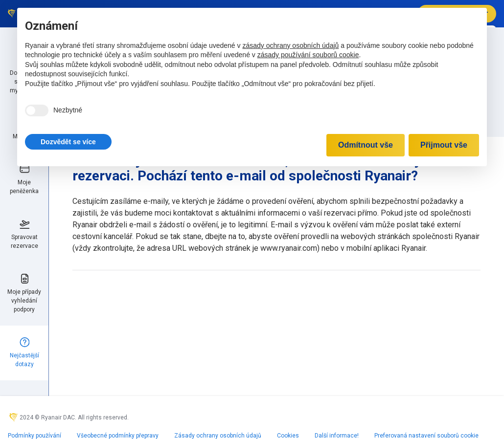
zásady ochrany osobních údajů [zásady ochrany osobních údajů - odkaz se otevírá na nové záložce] (290, 45)
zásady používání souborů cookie (308, 55)
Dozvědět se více (68, 142)
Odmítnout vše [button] (366, 145)
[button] (68, 142)
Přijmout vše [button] (444, 145)
